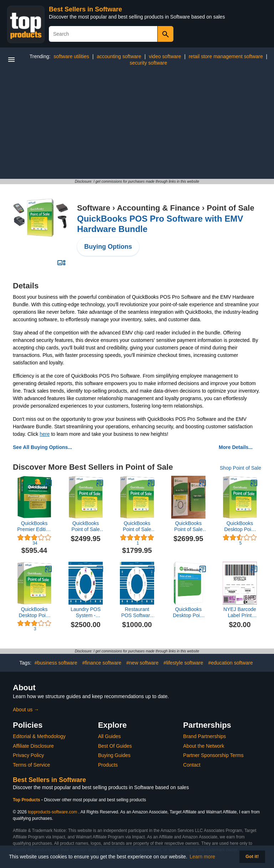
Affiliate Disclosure (33, 746)
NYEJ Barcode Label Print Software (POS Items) (240, 612)
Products (108, 765)
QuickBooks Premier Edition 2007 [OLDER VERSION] (34, 526)
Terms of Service (31, 765)
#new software (142, 663)
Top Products (27, 800)
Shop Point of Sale (240, 468)
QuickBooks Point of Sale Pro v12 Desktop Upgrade (85, 526)
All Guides (110, 736)
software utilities (71, 56)
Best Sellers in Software (85, 9)
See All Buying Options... (42, 447)
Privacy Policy (28, 755)
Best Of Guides (115, 746)
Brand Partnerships (204, 736)
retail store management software (226, 56)
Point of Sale (230, 208)
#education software (230, 663)
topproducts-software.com (52, 812)
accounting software (119, 56)
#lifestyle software (183, 663)
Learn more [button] (203, 857)
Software (94, 208)
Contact (192, 765)
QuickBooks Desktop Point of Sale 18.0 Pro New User (34, 612)
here (45, 434)
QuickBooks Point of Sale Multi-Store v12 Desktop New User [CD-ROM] (188, 526)
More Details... (236, 447)
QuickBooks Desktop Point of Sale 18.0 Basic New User (240, 526)
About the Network (204, 746)
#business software (56, 663)
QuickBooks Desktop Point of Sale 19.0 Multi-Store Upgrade (188, 612)
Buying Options (108, 247)
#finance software (102, 663)
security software (148, 63)
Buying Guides (114, 755)
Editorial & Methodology (39, 736)
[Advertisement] (137, 125)
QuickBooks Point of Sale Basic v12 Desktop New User (137, 526)
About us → (26, 710)
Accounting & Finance (158, 208)
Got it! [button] (252, 857)
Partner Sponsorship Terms (213, 755)
